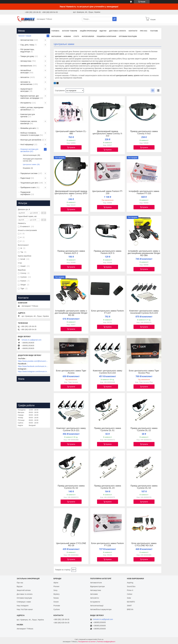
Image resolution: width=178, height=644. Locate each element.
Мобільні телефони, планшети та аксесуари (30, 134)
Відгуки (103, 31)
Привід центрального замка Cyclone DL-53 (144, 487)
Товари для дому (27, 56)
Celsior (130, 594)
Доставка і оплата (117, 31)
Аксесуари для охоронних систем (33, 160)
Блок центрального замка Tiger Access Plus (144, 372)
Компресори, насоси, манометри (29, 122)
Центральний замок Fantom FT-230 (108, 192)
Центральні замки (30, 164)
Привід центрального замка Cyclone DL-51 (108, 429)
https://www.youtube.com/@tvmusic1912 (33, 361)
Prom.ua (101, 639)
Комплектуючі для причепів (28, 115)
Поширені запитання (106, 36)
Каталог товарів (70, 31)
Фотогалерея (88, 36)
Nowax (56, 598)
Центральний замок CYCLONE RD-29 (71, 544)
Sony (55, 590)
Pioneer (56, 586)
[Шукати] (114, 19)
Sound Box (131, 586)
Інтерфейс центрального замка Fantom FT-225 (144, 192)
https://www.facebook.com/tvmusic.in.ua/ (33, 366)
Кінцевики (27, 168)
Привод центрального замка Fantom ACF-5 (108, 252)
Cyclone (57, 609)
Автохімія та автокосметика (26, 83)
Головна (55, 31)
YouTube (154, 31)
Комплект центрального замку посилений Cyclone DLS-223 (144, 312)
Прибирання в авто (28, 187)
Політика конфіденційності (106, 642)
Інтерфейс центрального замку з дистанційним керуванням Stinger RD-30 (71, 313)
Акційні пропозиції (88, 31)
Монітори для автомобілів (31, 140)
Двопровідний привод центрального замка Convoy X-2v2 (107, 134)
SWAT (129, 606)
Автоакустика (26, 61)
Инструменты (26, 103)
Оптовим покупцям (128, 36)
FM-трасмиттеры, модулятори (27, 51)
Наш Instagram (23, 606)
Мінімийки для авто (28, 128)
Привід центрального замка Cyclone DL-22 (144, 429)
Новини (67, 36)
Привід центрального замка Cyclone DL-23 (108, 487)
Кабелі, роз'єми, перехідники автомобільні (32, 109)
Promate (57, 606)
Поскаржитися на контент (87, 642)
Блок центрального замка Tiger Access (71, 372)
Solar (129, 598)
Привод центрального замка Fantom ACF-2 (71, 252)
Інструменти (95, 602)
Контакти (133, 31)
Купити (72, 147)
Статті (76, 36)
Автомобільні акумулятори (101, 609)
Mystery (56, 594)
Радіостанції (25, 178)
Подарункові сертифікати (25, 193)
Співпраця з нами (24, 602)
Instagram (56, 36)
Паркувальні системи (29, 173)
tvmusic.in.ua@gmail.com (32, 340)
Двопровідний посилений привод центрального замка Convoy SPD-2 (71, 194)
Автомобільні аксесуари (26, 72)
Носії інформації (27, 144)
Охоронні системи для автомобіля (29, 150)
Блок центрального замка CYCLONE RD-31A (144, 544)
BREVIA (130, 609)
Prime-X (130, 590)
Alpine (56, 583)
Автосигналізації (97, 606)
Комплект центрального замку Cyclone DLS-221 (71, 429)
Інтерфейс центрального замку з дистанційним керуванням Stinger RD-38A (144, 253)
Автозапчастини (27, 40)
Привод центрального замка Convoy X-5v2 (144, 133)
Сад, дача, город (27, 45)
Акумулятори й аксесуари (26, 90)
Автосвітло (25, 77)
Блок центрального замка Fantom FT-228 (108, 544)
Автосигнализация (30, 155)
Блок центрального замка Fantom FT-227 (108, 312)
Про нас (144, 31)
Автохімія (94, 594)
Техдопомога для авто (29, 183)
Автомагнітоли (26, 66)
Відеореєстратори (97, 586)
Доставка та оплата (25, 594)
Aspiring (130, 583)
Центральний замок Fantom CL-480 (71, 133)
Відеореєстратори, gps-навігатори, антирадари (30, 97)
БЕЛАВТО (131, 602)
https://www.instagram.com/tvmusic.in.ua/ (33, 371)
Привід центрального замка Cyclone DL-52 (71, 487)
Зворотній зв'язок (24, 590)
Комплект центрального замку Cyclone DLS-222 (108, 372)
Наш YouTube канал (25, 609)
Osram (56, 602)
